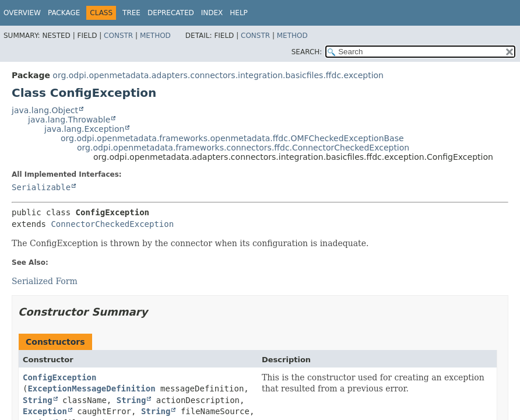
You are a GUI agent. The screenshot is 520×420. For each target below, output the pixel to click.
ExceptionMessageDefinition (91, 388)
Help (239, 13)
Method (155, 36)
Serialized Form (45, 281)
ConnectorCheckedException (112, 224)
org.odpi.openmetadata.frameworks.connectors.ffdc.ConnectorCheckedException (243, 148)
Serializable (41, 187)
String (38, 400)
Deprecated (171, 13)
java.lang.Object (45, 110)
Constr (118, 36)
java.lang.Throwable (69, 120)
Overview (22, 13)
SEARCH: (307, 52)
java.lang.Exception (84, 129)
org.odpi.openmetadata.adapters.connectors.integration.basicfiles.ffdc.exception (218, 75)
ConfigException (59, 377)
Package (64, 13)
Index (212, 13)
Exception (45, 411)
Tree (131, 13)
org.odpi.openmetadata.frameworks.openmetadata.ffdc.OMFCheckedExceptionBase (232, 138)
